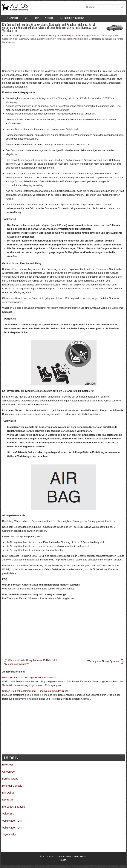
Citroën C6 (9, 772)
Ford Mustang (10, 779)
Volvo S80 (8, 814)
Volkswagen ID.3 (12, 821)
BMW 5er (8, 765)
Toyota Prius (9, 835)
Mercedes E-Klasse (14, 807)
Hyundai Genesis (12, 786)
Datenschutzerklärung (72, 18)
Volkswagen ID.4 (12, 828)
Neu (26, 18)
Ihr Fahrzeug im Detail (69, 36)
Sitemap (49, 18)
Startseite (13, 18)
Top (37, 18)
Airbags (86, 36)
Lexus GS (8, 800)
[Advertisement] (63, 56)
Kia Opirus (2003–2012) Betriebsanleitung (35, 36)
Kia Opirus (7, 36)
